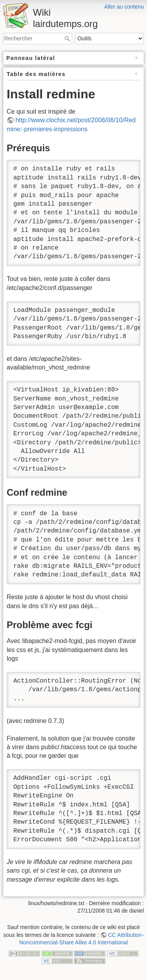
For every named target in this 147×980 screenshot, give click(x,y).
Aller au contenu (124, 7)
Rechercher (68, 38)
